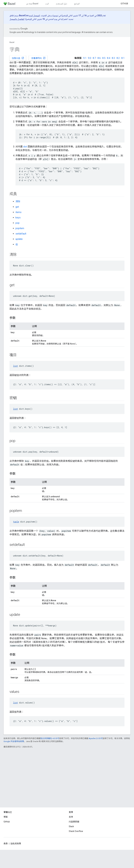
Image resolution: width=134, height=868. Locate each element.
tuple (16, 522)
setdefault (21, 234)
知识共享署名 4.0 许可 (50, 738)
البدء (47, 4)
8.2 (118, 58)
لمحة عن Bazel (32, 4)
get (17, 207)
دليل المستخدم (61, 4)
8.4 (109, 58)
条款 (6, 844)
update (19, 239)
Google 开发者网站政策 (14, 741)
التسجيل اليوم (34, 16)
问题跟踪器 (74, 822)
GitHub (124, 4)
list (15, 366)
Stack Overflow (76, 831)
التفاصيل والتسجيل (17, 19)
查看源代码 (38, 58)
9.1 (85, 58)
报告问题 (18, 58)
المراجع (77, 4)
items (18, 212)
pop (17, 223)
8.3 (113, 58)
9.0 (90, 58)
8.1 (123, 58)
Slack (71, 826)
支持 (71, 817)
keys (18, 218)
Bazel (12, 42)
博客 (6, 817)
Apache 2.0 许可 (96, 738)
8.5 (104, 58)
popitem (20, 228)
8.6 (99, 58)
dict (25, 147)
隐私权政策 (16, 844)
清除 (18, 201)
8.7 (94, 58)
